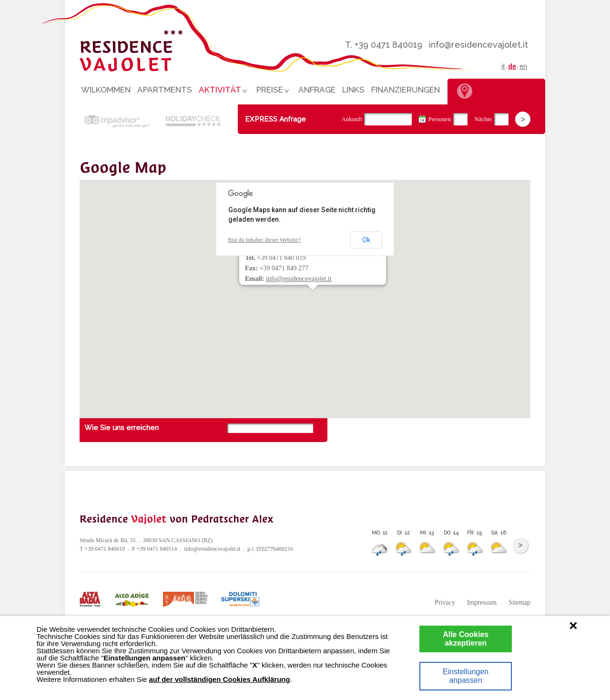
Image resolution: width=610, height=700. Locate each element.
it (503, 66)
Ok (366, 240)
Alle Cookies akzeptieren (466, 639)
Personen (440, 119)
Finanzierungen (406, 90)
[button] (308, 298)
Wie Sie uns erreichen (122, 428)
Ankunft (351, 119)
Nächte (483, 119)
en (523, 66)
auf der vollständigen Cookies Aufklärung (219, 679)
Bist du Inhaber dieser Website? (264, 240)
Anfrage (317, 90)
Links (353, 90)
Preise (271, 91)
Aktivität (221, 91)
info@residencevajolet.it (478, 45)
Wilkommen (106, 90)
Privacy (445, 602)
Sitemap (519, 602)
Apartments (165, 90)
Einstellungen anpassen (466, 676)
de (512, 66)
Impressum (482, 602)
